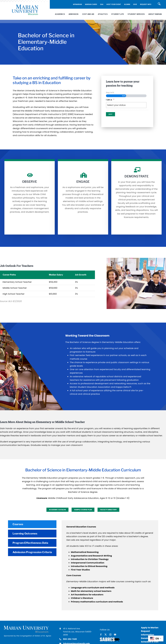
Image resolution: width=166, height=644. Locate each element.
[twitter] (106, 635)
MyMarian (77, 4)
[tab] (32, 524)
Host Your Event (114, 4)
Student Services (136, 14)
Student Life (118, 14)
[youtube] (115, 635)
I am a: (110, 100)
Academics (60, 14)
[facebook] (101, 635)
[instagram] (110, 635)
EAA (102, 4)
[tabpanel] (110, 565)
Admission (73, 14)
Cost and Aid (88, 14)
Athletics (103, 14)
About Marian (155, 14)
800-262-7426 (70, 639)
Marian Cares (91, 4)
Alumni (127, 4)
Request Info (146, 4)
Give (135, 4)
